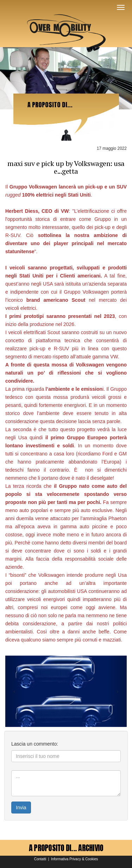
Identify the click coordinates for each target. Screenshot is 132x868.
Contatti (40, 859)
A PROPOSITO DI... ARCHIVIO (66, 848)
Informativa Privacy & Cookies (74, 859)
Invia (21, 808)
